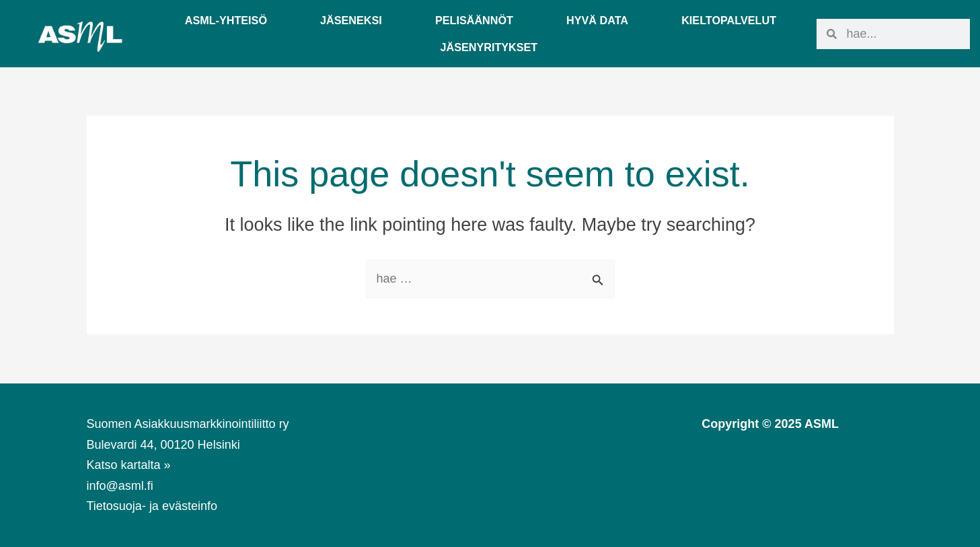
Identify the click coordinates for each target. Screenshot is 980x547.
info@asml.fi (120, 486)
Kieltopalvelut (729, 20)
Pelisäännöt (474, 20)
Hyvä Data (597, 20)
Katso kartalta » (129, 465)
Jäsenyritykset (489, 47)
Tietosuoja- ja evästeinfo (152, 506)
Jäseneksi (351, 20)
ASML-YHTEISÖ (226, 20)
